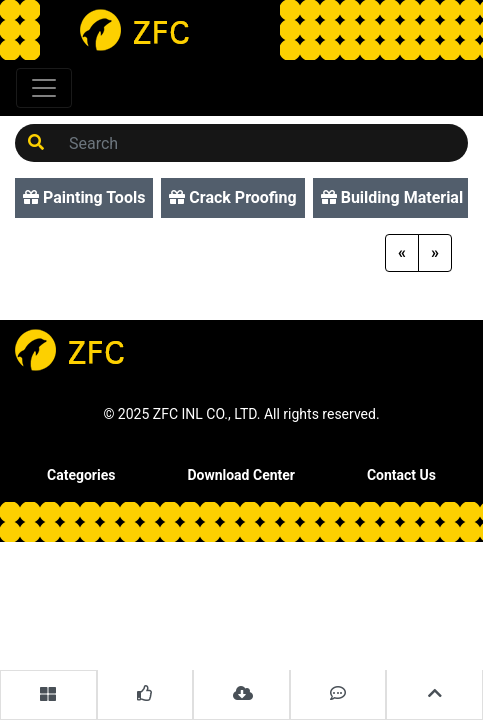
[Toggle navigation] (44, 88)
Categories (81, 475)
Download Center (241, 475)
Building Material (392, 197)
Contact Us (401, 475)
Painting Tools (84, 197)
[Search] (262, 143)
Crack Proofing (232, 197)
